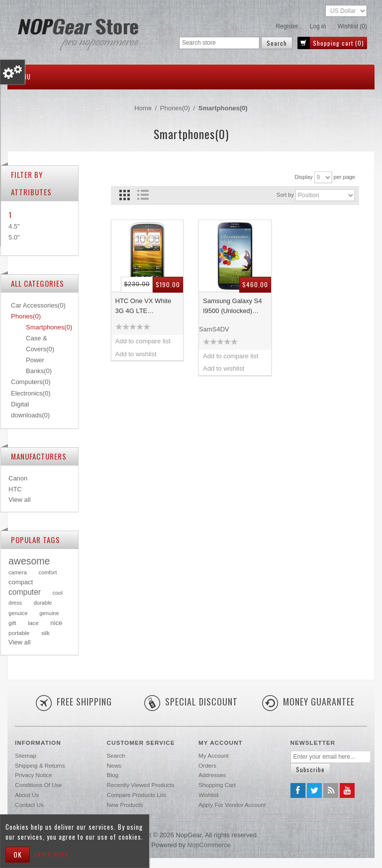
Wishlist (208, 795)
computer (25, 592)
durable (43, 603)
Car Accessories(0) (38, 305)
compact (21, 582)
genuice (18, 613)
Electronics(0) (31, 393)
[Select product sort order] (325, 195)
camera (18, 572)
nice (56, 623)
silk (46, 633)
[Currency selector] (346, 11)
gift (12, 623)
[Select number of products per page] (323, 177)
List (143, 195)
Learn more (51, 854)
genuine (49, 613)
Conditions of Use (39, 785)
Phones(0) (26, 316)
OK (18, 854)
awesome (29, 561)
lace (33, 623)
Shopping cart (217, 785)
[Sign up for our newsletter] (331, 757)
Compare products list (137, 795)
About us (27, 795)
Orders (207, 765)
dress (15, 603)
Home (143, 108)
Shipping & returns (40, 765)
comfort (48, 572)
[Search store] (219, 43)
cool (58, 593)
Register (287, 26)
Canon (18, 478)
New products (125, 805)
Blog (113, 775)
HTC (15, 489)
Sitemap (26, 755)
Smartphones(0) (49, 327)
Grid (125, 195)
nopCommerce (209, 845)
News (114, 765)
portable (19, 633)
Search (116, 755)
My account (213, 755)
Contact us (29, 805)
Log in (318, 26)
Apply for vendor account (232, 805)
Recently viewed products (141, 785)
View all (20, 500)
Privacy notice (34, 775)
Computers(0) (31, 382)
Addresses (212, 775)
